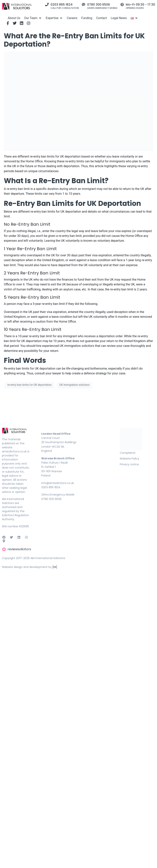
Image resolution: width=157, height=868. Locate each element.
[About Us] (14, 18)
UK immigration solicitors (75, 385)
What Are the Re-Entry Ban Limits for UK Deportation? (74, 40)
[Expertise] (54, 18)
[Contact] (101, 18)
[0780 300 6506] (84, 4)
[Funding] (87, 18)
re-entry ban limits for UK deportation (30, 385)
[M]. (55, 567)
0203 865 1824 (62, 5)
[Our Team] (33, 18)
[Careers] (72, 18)
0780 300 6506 (99, 5)
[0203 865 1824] (47, 4)
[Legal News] (119, 18)
